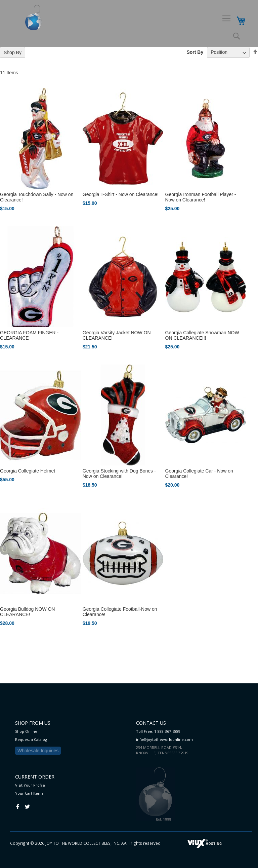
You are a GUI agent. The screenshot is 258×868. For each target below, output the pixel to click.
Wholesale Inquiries (38, 751)
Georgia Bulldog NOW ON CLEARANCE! (27, 612)
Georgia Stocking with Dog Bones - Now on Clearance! (119, 474)
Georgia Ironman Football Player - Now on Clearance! (201, 197)
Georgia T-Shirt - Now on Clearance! (121, 194)
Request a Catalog (31, 739)
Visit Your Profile (30, 785)
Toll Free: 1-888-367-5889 (158, 731)
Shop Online (26, 731)
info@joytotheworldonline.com (164, 739)
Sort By (195, 52)
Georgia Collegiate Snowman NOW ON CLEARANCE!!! (202, 335)
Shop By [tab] (13, 52)
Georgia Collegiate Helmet (28, 471)
